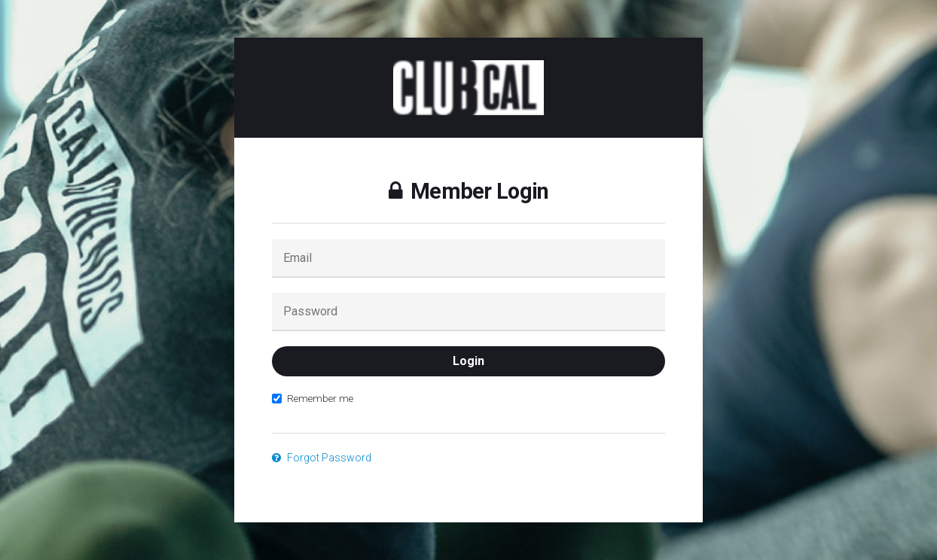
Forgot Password (322, 458)
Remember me (313, 398)
